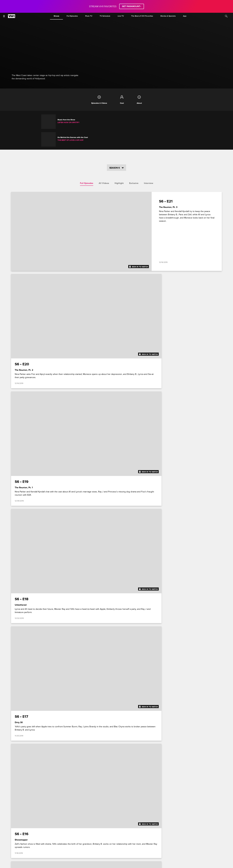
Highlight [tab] (119, 166)
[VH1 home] (12, 17)
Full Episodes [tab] (87, 166)
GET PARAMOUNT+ (132, 6)
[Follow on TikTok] (127, 820)
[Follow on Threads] (135, 850)
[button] (228, 758)
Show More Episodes (117, 708)
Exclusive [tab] (134, 166)
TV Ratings (191, 842)
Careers (62, 842)
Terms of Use (74, 842)
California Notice (127, 842)
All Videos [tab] (104, 166)
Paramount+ (42, 842)
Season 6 (117, 151)
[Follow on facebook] (106, 820)
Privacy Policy (89, 842)
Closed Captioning (145, 842)
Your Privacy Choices (107, 842)
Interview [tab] (149, 166)
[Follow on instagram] (120, 820)
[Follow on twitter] (113, 820)
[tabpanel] (117, 440)
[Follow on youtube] (127, 850)
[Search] (226, 16)
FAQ (53, 842)
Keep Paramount (176, 842)
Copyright (161, 842)
